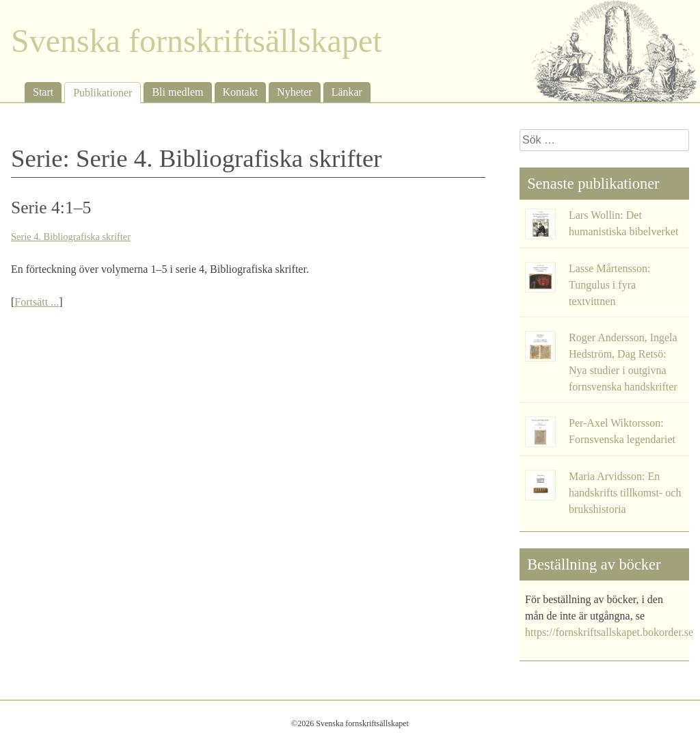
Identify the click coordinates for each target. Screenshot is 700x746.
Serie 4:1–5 (51, 208)
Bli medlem (177, 92)
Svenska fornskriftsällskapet (197, 41)
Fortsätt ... (37, 302)
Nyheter (295, 92)
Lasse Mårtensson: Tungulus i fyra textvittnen (610, 285)
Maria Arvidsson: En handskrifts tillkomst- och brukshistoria (625, 493)
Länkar (347, 92)
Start (43, 92)
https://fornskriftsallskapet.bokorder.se (609, 632)
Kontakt (241, 92)
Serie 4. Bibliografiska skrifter (71, 237)
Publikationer (103, 93)
